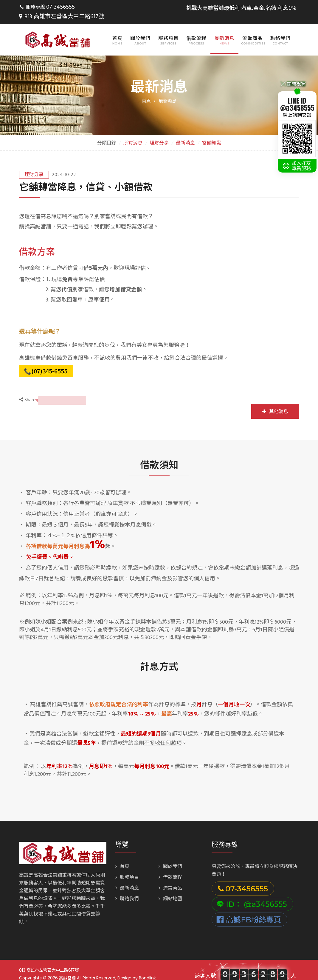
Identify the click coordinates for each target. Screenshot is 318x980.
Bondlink (147, 968)
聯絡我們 (280, 29)
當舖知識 (212, 134)
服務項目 (168, 29)
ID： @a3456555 (252, 895)
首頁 (117, 29)
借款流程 (196, 29)
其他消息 (275, 402)
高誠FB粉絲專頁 (249, 910)
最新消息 (224, 29)
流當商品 (252, 29)
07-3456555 (59, 7)
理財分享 (159, 134)
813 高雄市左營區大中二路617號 (112, 7)
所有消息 (133, 134)
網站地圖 (170, 890)
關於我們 (140, 29)
